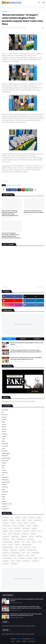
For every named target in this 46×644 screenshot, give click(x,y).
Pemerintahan (23, 482)
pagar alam (13, 550)
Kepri (23, 441)
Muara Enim (23, 456)
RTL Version (32, 641)
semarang (6, 561)
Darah (20, 523)
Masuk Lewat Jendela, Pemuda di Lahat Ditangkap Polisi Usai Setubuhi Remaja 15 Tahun (26, 358)
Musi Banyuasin (23, 458)
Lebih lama (40, 287)
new (23, 542)
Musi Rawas (23, 461)
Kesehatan (23, 444)
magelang (24, 537)
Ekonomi (23, 429)
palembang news (16, 553)
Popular (9, 339)
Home (13, 641)
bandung (18, 518)
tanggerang (26, 561)
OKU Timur (27, 547)
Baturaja (23, 417)
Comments (37, 339)
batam (39, 518)
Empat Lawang (7, 526)
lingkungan (6, 537)
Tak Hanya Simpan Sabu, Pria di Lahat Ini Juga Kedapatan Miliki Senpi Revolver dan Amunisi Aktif (26, 351)
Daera (24, 520)
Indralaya (23, 434)
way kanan (6, 564)
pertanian (23, 506)
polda (27, 555)
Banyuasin (23, 415)
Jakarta (23, 436)
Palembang (23, 480)
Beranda (4, 11)
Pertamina (23, 487)
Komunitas (23, 446)
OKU (21, 547)
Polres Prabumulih (7, 558)
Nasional (23, 463)
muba (13, 539)
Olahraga (23, 473)
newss (34, 542)
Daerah (10, 11)
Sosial (23, 499)
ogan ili (11, 545)
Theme (33, 639)
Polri (15, 558)
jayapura (34, 528)
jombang (5, 531)
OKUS (34, 547)
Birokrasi (23, 420)
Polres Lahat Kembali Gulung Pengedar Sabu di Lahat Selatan (34, 212)
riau (41, 558)
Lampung (23, 451)
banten (25, 518)
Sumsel (19, 561)
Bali (23, 412)
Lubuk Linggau (23, 453)
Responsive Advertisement (23, 324)
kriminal (23, 502)
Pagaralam (23, 477)
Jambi (4, 528)
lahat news (17, 534)
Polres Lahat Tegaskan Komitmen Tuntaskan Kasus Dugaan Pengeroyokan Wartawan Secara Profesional (11, 236)
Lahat (14, 185)
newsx (40, 542)
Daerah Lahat (38, 520)
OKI (23, 468)
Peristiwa (23, 485)
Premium (19, 639)
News (18, 185)
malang (31, 537)
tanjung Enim (23, 509)
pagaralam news (32, 550)
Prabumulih (23, 492)
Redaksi (23, 494)
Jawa (23, 439)
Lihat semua (41, 195)
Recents (23, 339)
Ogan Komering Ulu (8, 547)
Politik (23, 490)
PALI (23, 475)
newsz (4, 545)
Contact (24, 641)
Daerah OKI (6, 523)
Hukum (23, 432)
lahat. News (25, 534)
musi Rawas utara (23, 504)
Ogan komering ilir (27, 545)
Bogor (23, 422)
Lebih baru (6, 287)
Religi (23, 497)
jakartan (36, 526)
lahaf (40, 531)
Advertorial (23, 410)
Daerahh (13, 523)
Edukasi (23, 427)
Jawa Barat (17, 528)
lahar (4, 534)
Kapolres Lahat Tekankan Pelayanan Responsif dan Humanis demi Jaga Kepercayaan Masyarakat (10, 213)
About (18, 641)
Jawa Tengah (26, 528)
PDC (28, 553)
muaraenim (6, 539)
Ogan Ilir (23, 470)
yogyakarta (14, 564)
